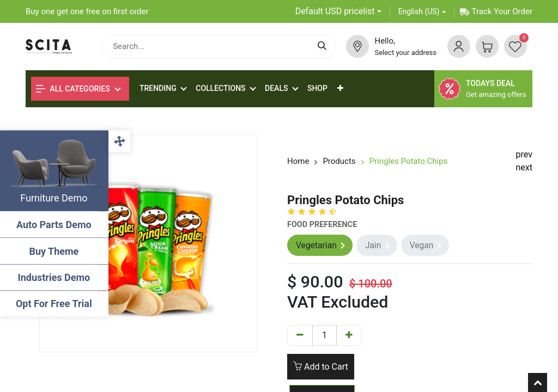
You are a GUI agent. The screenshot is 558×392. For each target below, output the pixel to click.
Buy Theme (55, 251)
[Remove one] (300, 336)
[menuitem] (317, 88)
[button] (340, 88)
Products (339, 161)
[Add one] (349, 336)
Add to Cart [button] (321, 367)
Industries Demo (55, 277)
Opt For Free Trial (54, 304)
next (524, 167)
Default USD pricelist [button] (335, 11)
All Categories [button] (73, 89)
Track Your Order (496, 11)
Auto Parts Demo (54, 225)
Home (298, 161)
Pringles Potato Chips (409, 161)
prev (524, 154)
